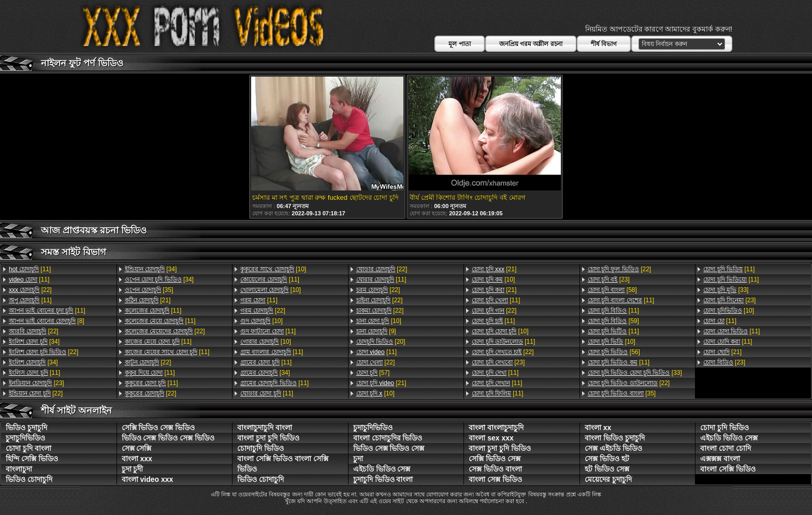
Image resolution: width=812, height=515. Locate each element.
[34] (34, 342)
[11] (30, 269)
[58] (612, 290)
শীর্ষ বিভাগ (604, 44)
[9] (376, 331)
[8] (47, 321)
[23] (37, 383)
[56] (614, 352)
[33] (635, 373)
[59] (613, 321)
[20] (381, 342)
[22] (30, 290)
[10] (273, 269)
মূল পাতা (459, 44)
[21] (148, 300)
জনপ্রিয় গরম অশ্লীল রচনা (531, 44)
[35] (149, 290)
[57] (373, 373)
